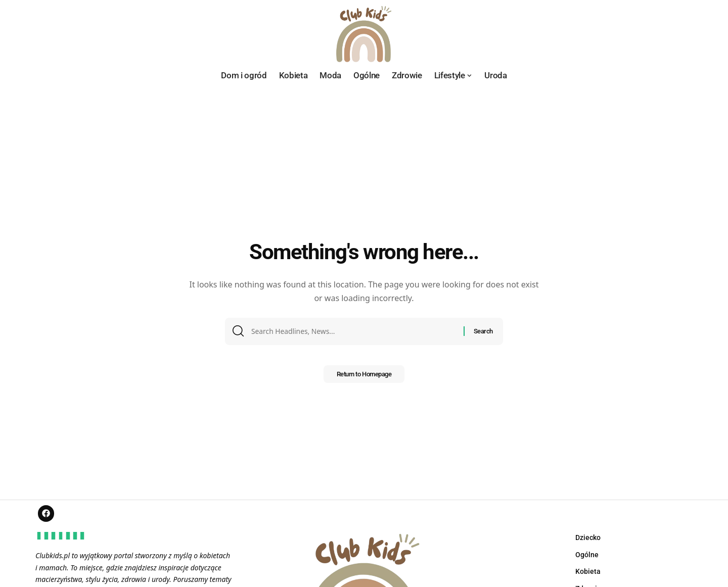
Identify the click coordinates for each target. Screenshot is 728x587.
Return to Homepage (364, 377)
